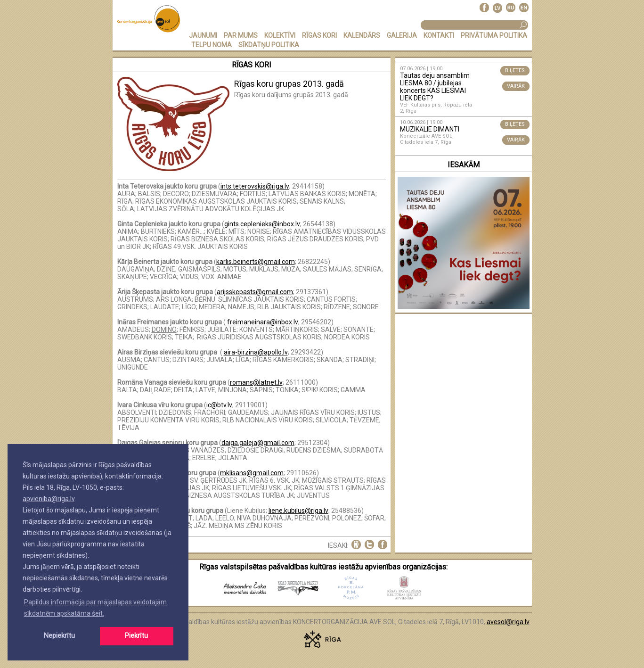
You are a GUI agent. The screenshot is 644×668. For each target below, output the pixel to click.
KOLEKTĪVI (280, 35)
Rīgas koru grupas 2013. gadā (289, 84)
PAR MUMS (241, 35)
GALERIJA (402, 35)
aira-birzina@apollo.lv (256, 352)
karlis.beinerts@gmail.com (256, 262)
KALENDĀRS (362, 35)
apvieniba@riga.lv (49, 499)
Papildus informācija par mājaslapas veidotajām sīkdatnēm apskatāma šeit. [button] (95, 608)
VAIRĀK (516, 86)
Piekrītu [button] (136, 636)
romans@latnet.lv (256, 382)
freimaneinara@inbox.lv (263, 322)
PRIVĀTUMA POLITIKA (494, 35)
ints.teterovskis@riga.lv (255, 186)
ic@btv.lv (219, 405)
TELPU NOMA (212, 45)
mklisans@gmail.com (252, 473)
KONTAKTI (439, 35)
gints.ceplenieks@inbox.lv (262, 224)
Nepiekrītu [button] (59, 636)
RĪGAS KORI (319, 35)
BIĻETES (515, 70)
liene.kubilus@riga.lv (298, 511)
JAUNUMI (203, 35)
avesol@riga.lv (508, 622)
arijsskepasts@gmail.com (255, 292)
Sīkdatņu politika (269, 45)
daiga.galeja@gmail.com (258, 443)
